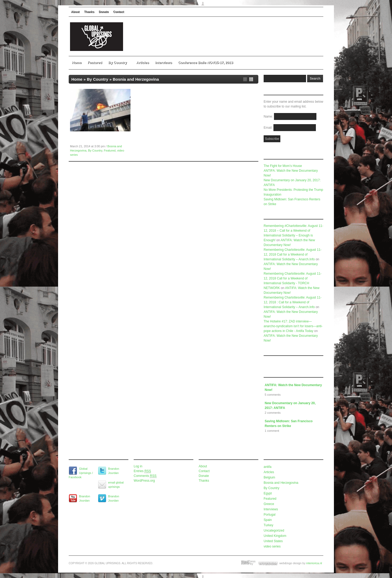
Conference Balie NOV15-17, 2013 (205, 62)
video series (272, 546)
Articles (143, 62)
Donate (104, 12)
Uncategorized (274, 530)
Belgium (269, 477)
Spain (268, 520)
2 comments (273, 413)
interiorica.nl (314, 563)
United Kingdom (275, 536)
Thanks (89, 12)
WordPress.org (144, 481)
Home (77, 62)
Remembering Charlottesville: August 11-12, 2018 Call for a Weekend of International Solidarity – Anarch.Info (293, 255)
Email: (269, 128)
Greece (269, 504)
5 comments (273, 395)
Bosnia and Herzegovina (281, 483)
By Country (119, 62)
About (75, 12)
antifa (267, 467)
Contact (119, 12)
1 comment (272, 431)
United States (273, 541)
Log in (138, 466)
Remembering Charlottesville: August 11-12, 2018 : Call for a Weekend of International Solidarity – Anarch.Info (293, 302)
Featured (95, 62)
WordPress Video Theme (248, 562)
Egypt (268, 493)
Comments (145, 476)
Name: (269, 117)
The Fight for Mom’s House (283, 166)
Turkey (268, 525)
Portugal (270, 515)
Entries (142, 471)
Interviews (164, 62)
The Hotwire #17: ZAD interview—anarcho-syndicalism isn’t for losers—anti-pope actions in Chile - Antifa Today (293, 326)
